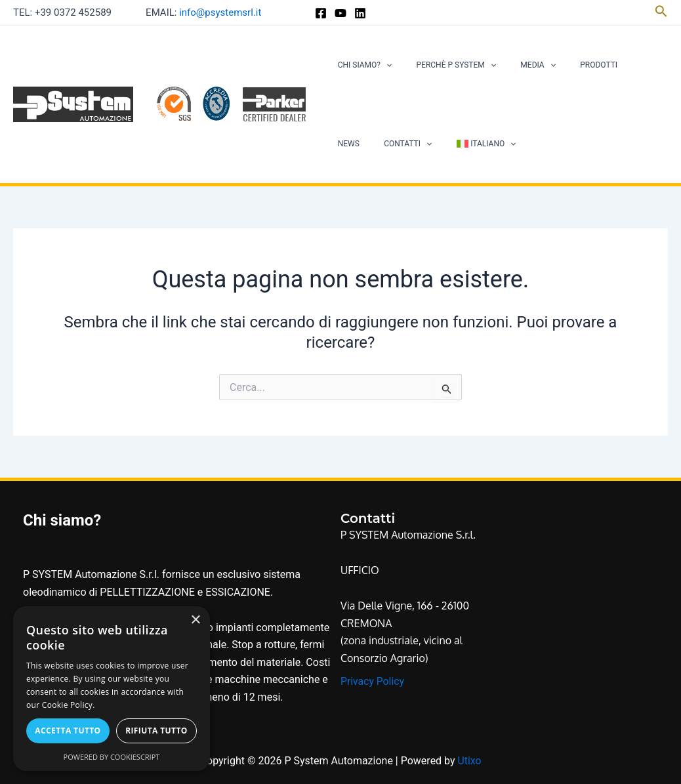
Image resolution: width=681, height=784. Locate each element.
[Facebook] (321, 13)
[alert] (112, 689)
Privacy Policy (373, 681)
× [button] (195, 620)
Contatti (357, 144)
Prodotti (568, 65)
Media (516, 65)
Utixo (469, 761)
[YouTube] (340, 13)
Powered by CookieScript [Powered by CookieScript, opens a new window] (112, 757)
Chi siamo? (361, 65)
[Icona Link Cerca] (661, 12)
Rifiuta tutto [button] (156, 731)
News (613, 65)
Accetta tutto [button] (68, 731)
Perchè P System (444, 65)
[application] (382, 65)
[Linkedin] (360, 13)
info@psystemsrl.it (220, 12)
